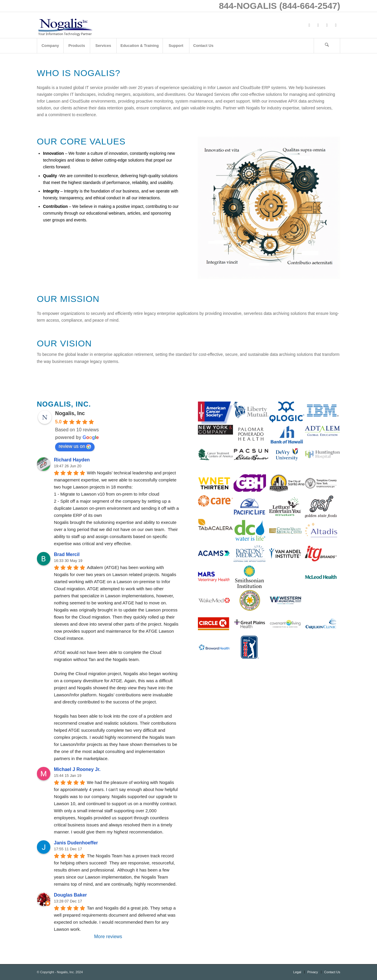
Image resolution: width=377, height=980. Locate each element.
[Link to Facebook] (309, 25)
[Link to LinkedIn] (327, 25)
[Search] (327, 46)
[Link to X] (318, 25)
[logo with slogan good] (65, 25)
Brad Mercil (67, 554)
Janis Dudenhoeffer (76, 843)
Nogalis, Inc (70, 413)
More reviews (108, 937)
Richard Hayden (72, 460)
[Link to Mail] (336, 25)
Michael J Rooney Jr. (77, 769)
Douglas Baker (70, 895)
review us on (75, 446)
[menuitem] (50, 46)
